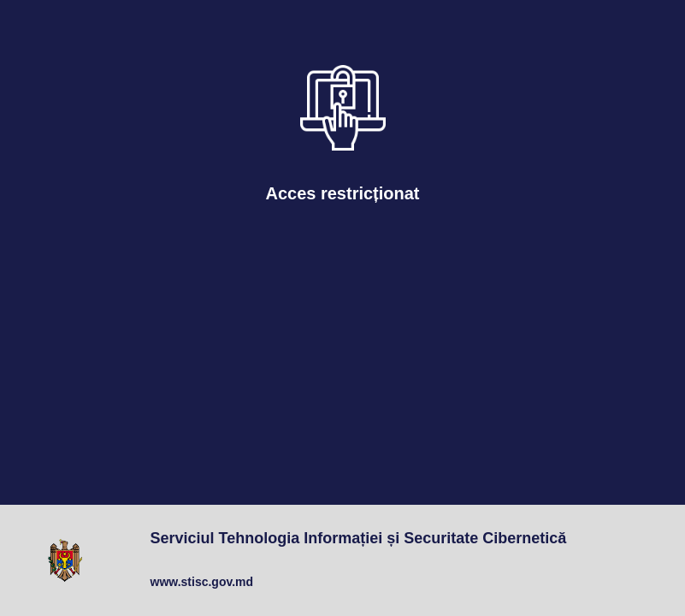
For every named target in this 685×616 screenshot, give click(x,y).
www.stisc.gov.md (202, 582)
